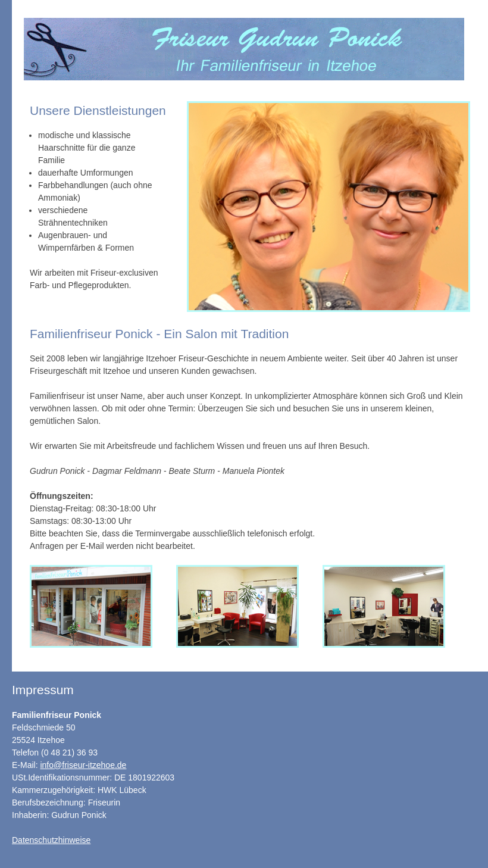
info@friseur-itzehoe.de (83, 765)
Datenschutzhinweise (51, 840)
